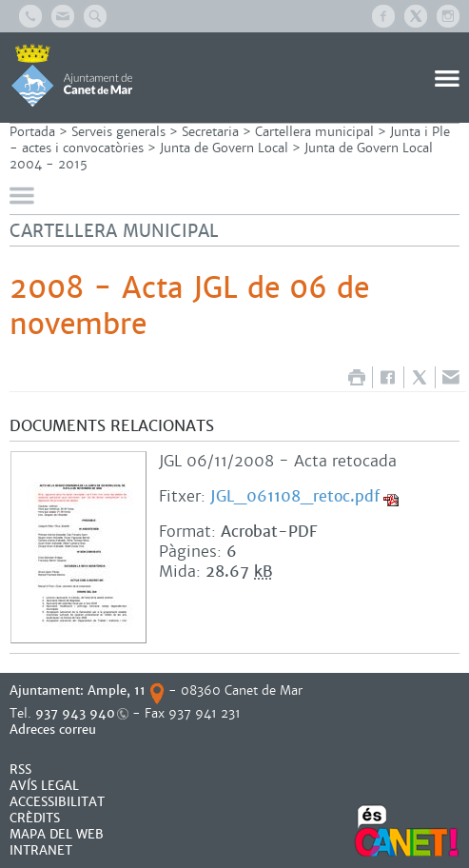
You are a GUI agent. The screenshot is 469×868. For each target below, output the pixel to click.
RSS (20, 769)
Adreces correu (55, 730)
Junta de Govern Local (224, 148)
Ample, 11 (117, 690)
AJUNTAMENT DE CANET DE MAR (72, 75)
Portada (32, 132)
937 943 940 (75, 713)
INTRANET (41, 850)
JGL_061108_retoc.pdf (295, 496)
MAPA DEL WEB (57, 834)
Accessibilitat (57, 802)
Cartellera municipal (314, 132)
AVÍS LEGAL (44, 786)
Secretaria (210, 132)
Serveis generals (118, 132)
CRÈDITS (35, 818)
